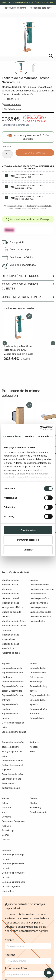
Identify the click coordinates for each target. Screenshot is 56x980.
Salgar (5, 803)
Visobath (6, 808)
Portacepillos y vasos (12, 761)
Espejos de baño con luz (14, 732)
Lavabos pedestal (39, 607)
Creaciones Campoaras (14, 821)
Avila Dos (6, 826)
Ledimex (6, 840)
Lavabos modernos (39, 585)
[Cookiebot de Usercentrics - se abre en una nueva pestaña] (40, 428)
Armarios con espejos (13, 682)
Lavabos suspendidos (41, 616)
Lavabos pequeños (39, 598)
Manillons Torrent (13, 104)
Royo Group (8, 830)
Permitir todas (28, 530)
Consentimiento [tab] (12, 436)
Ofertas (34, 803)
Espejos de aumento (12, 668)
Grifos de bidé (37, 718)
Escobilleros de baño (12, 774)
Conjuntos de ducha (40, 695)
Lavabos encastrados (40, 612)
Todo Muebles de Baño (15, 8)
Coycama (6, 817)
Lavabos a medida (39, 603)
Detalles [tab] (29, 436)
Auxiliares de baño (11, 653)
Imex (4, 812)
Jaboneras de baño (11, 779)
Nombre (9, 940)
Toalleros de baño (11, 747)
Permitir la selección (28, 540)
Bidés (32, 752)
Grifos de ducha (38, 668)
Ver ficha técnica (12, 109)
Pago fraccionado (38, 812)
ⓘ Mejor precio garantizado (16, 125)
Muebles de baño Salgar (14, 621)
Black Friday (35, 808)
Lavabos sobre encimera (42, 589)
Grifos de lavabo (38, 673)
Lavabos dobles (37, 621)
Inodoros (34, 747)
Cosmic (6, 835)
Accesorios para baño (41, 8)
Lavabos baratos (38, 594)
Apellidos (10, 955)
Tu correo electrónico (17, 968)
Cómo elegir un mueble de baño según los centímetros (13, 887)
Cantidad (6, 147)
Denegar (28, 550)
